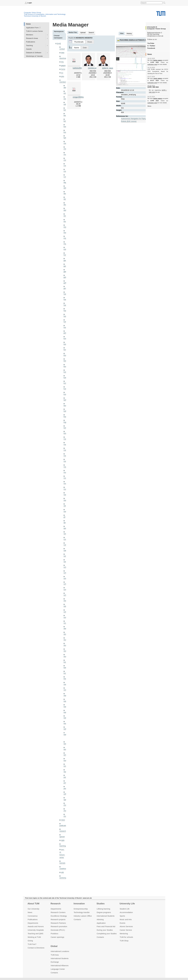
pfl (64, 517)
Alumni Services (126, 927)
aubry (66, 104)
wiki (62, 872)
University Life (127, 904)
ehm (65, 221)
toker (65, 668)
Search (91, 33)
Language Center (58, 969)
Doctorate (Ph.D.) (58, 930)
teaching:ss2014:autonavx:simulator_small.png (142, 40)
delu (65, 188)
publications (64, 826)
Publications (31, 42)
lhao (65, 417)
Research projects (58, 919)
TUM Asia (55, 955)
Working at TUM (34, 937)
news (63, 820)
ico (62, 73)
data (63, 53)
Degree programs (104, 912)
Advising (100, 919)
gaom (66, 260)
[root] (59, 43)
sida (65, 606)
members (63, 82)
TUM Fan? (32, 944)
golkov (66, 283)
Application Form (32, 28)
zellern (66, 794)
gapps (63, 65)
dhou (65, 205)
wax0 (66, 723)
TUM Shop (124, 941)
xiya (65, 772)
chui (65, 154)
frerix (65, 255)
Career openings (58, 937)
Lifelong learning (103, 909)
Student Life (125, 909)
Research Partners (58, 923)
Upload (83, 33)
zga (65, 800)
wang (66, 712)
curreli (66, 177)
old (65, 506)
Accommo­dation (126, 912)
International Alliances (60, 965)
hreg (65, 327)
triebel (66, 679)
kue (65, 389)
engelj (66, 244)
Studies (101, 904)
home (63, 69)
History (129, 33)
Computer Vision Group (33, 13)
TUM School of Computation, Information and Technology (45, 14)
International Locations (60, 951)
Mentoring (124, 934)
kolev (66, 378)
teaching (63, 846)
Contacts (77, 919)
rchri (65, 539)
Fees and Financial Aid (106, 927)
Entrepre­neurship (81, 909)
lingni (66, 422)
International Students (106, 916)
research (63, 831)
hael (65, 299)
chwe (66, 160)
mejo (65, 467)
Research (56, 904)
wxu (65, 766)
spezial (62, 837)
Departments (33, 923)
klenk (66, 361)
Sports (122, 916)
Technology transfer (82, 912)
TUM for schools (126, 937)
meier (66, 456)
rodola (66, 545)
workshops (63, 878)
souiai (66, 623)
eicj (62, 62)
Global (54, 946)
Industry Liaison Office (83, 916)
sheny (66, 601)
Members (30, 35)
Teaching (29, 45)
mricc (66, 484)
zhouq (66, 816)
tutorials (62, 863)
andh (65, 93)
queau (66, 528)
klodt (65, 366)
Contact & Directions (36, 948)
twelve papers (158, 60)
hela (65, 316)
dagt (65, 182)
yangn (66, 777)
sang (65, 556)
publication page (152, 64)
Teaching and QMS (35, 934)
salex (66, 550)
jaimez (66, 333)
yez (65, 788)
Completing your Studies (107, 934)
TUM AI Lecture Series (35, 31)
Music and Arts (126, 919)
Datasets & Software (34, 53)
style (63, 840)
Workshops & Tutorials (34, 56)
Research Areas (32, 38)
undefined (63, 869)
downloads (63, 58)
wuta (65, 761)
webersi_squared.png (111, 68)
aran (65, 99)
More (149, 106)
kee (65, 344)
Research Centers (58, 912)
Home (28, 24)
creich (66, 166)
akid (65, 87)
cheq (65, 143)
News (30, 912)
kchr (65, 339)
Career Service (126, 930)
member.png (93, 68)
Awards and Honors (36, 927)
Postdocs (55, 934)
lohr (65, 433)
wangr (66, 718)
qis (65, 523)
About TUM (33, 904)
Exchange (55, 962)
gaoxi (66, 266)
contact (62, 49)
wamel (66, 707)
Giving (30, 941)
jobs (63, 76)
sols (65, 612)
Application (101, 923)
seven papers (158, 78)
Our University (33, 909)
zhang (66, 805)
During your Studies (105, 930)
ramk (65, 534)
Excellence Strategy (59, 916)
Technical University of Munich (35, 16)
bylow (66, 138)
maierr (66, 439)
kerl (65, 350)
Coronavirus (33, 916)
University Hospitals (36, 930)
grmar (66, 288)
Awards (29, 49)
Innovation (79, 904)
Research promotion (59, 927)
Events (122, 923)
